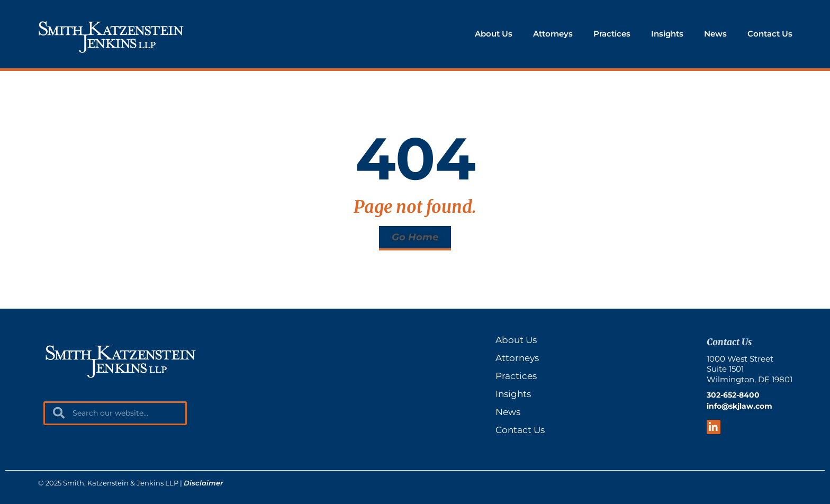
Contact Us (770, 34)
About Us (494, 34)
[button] (415, 238)
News (715, 34)
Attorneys (553, 34)
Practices (612, 34)
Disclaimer (203, 483)
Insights (667, 34)
